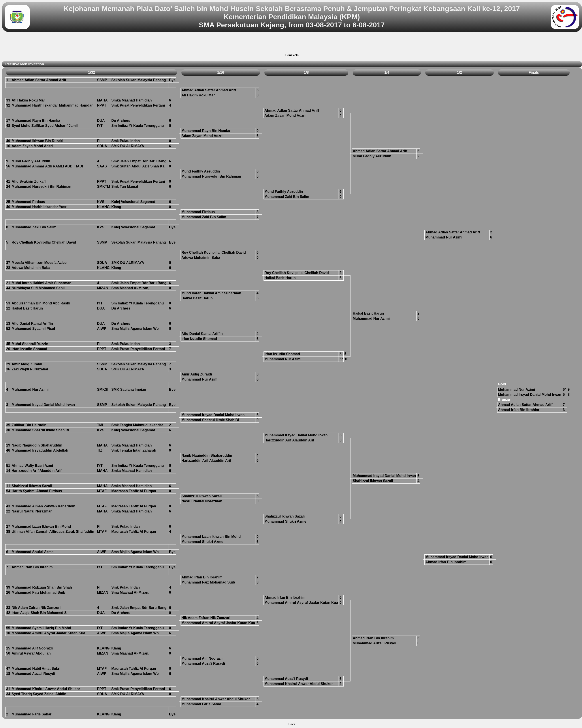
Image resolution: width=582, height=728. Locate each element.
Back (292, 724)
